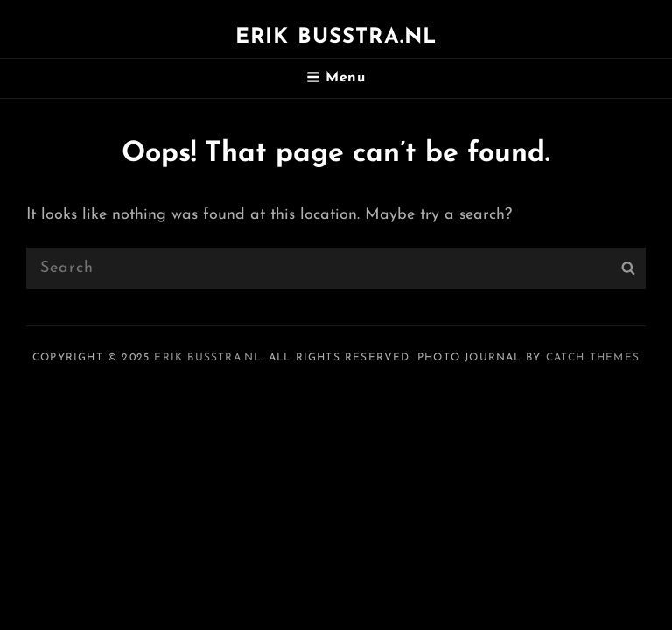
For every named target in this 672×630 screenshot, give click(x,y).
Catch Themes (593, 358)
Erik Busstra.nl (336, 38)
